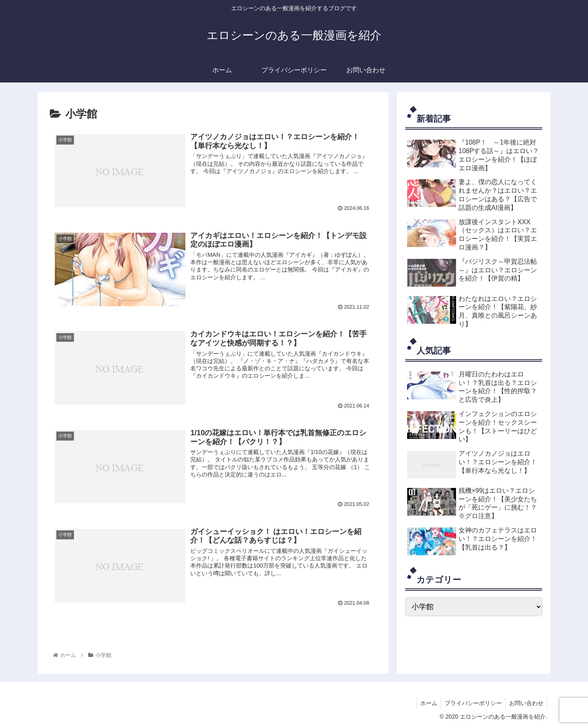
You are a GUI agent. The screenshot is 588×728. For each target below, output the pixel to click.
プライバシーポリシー (471, 703)
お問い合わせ (526, 703)
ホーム (425, 703)
